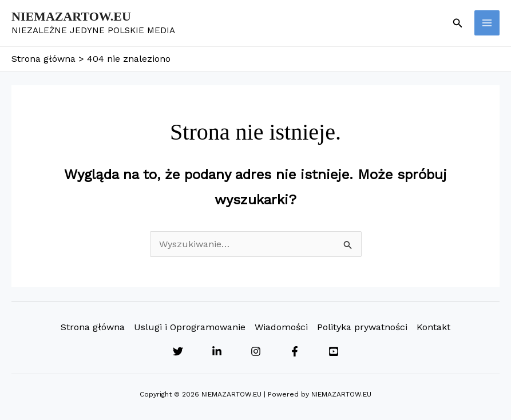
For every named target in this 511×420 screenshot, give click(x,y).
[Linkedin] (217, 351)
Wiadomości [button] (281, 327)
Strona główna (93, 327)
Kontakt (433, 327)
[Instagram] (256, 351)
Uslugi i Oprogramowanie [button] (190, 327)
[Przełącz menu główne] (487, 23)
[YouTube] (334, 351)
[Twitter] (178, 351)
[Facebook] (295, 351)
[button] (458, 23)
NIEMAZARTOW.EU (71, 16)
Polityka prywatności (362, 327)
